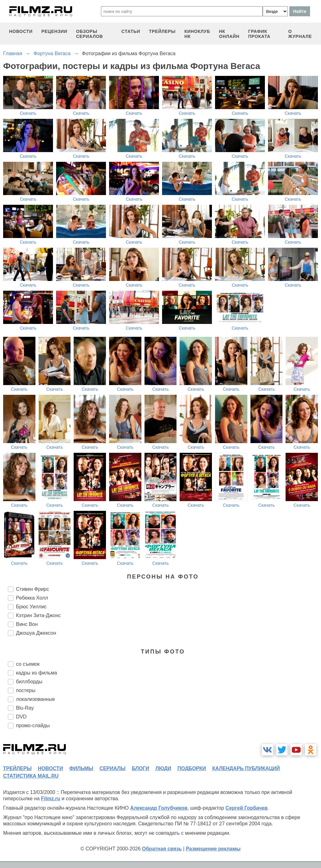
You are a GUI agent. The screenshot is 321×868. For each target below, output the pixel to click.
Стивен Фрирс (32, 589)
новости (21, 31)
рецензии (54, 31)
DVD (21, 717)
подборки (192, 768)
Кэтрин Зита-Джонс (38, 615)
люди (163, 768)
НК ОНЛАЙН (229, 34)
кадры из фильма (37, 673)
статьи (131, 31)
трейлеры (162, 31)
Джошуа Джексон (36, 633)
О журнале (300, 34)
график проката (259, 34)
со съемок (28, 664)
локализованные (35, 699)
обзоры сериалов (90, 34)
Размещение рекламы (213, 849)
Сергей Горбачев (246, 808)
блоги (140, 768)
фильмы (81, 768)
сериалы (112, 768)
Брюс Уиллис (31, 607)
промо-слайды (33, 725)
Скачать (28, 113)
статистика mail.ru (31, 776)
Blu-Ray (25, 708)
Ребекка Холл (32, 598)
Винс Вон (27, 624)
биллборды (29, 682)
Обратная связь (162, 849)
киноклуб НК (197, 34)
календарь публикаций (246, 768)
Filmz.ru (51, 799)
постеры (26, 690)
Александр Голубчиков (159, 808)
